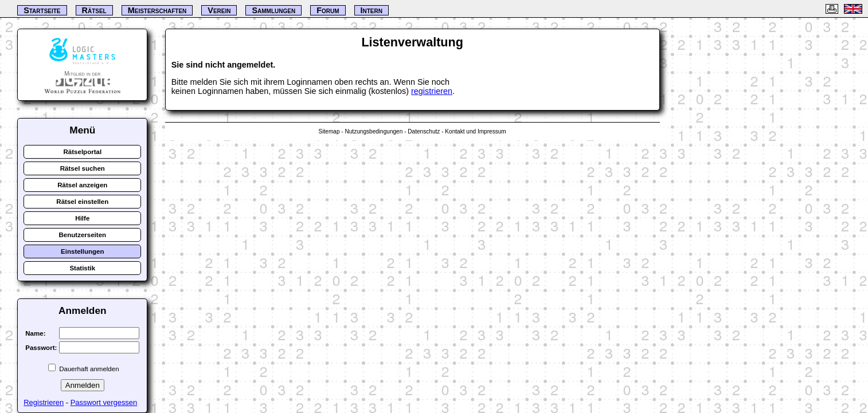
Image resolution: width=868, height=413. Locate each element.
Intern (372, 10)
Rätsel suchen (83, 168)
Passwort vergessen (104, 402)
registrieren (432, 91)
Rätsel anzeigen (82, 185)
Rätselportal (83, 152)
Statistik (82, 268)
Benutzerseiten (83, 235)
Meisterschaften (157, 10)
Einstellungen (83, 251)
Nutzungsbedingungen (374, 131)
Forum (328, 10)
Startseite (42, 10)
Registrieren (44, 402)
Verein (219, 10)
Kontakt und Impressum (475, 131)
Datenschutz (424, 131)
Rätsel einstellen (82, 202)
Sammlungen (273, 10)
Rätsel (94, 10)
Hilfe (82, 218)
